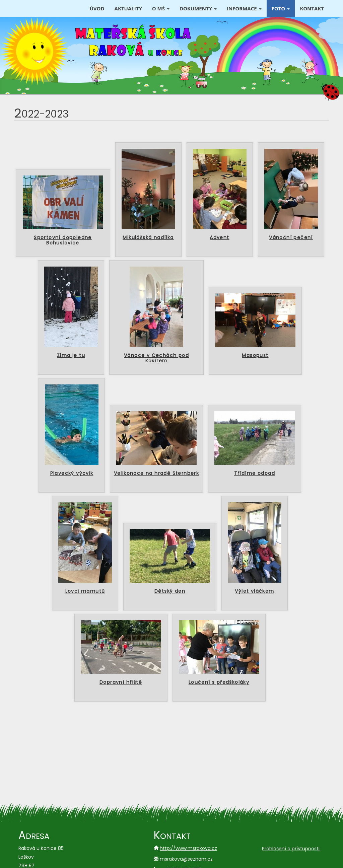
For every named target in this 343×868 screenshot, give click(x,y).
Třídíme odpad (255, 474)
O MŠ (161, 8)
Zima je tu (71, 356)
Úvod (97, 8)
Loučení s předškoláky (219, 683)
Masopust (255, 356)
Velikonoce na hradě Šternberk (157, 474)
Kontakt (312, 8)
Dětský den (170, 592)
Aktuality (128, 8)
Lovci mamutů (85, 592)
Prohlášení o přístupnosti (291, 849)
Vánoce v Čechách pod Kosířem (156, 358)
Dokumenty (198, 8)
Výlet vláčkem (254, 592)
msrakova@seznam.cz (186, 859)
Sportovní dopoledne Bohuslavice (63, 240)
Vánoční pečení (291, 238)
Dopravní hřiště (121, 683)
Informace (244, 8)
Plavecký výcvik (72, 474)
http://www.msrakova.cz (188, 848)
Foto (281, 8)
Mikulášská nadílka (148, 238)
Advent (219, 238)
